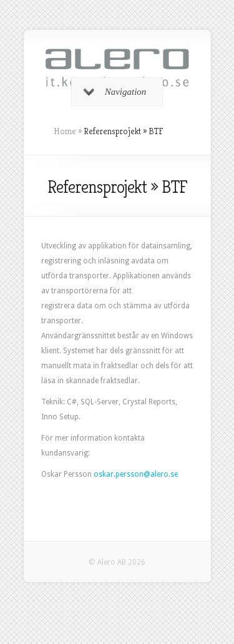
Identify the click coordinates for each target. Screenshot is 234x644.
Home (65, 131)
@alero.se (161, 474)
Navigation (115, 92)
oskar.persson (119, 474)
